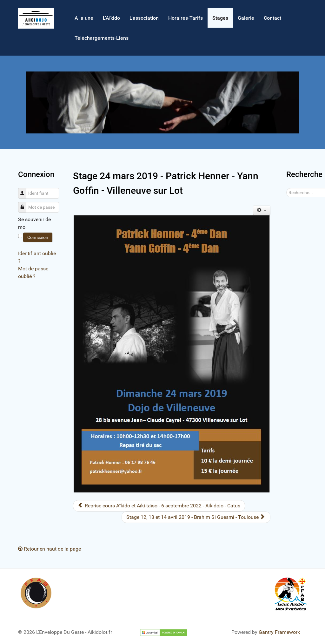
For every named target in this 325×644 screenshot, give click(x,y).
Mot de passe (25, 204)
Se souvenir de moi (34, 223)
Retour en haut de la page (50, 549)
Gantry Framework (279, 632)
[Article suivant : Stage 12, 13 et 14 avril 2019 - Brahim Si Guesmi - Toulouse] (196, 517)
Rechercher (286, 188)
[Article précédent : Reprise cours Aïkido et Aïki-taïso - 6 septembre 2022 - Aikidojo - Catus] (159, 506)
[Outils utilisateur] (262, 210)
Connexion (38, 237)
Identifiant (25, 190)
